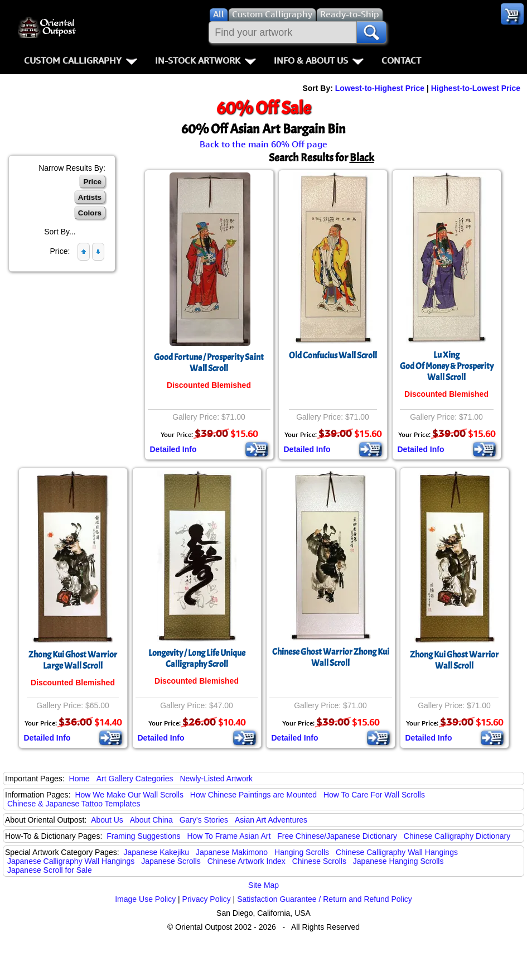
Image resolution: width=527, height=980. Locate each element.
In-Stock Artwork (206, 60)
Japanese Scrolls (171, 861)
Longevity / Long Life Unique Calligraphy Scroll (197, 659)
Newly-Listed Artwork (216, 779)
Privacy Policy (207, 899)
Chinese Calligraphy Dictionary (457, 836)
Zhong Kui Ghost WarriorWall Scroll (454, 660)
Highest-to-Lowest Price (476, 88)
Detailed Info (173, 449)
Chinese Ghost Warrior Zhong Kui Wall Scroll (331, 657)
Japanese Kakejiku (157, 852)
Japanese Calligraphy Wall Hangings (71, 861)
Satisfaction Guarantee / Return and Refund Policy (325, 899)
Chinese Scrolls (319, 861)
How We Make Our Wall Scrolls (129, 795)
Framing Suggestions (143, 836)
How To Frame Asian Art (229, 836)
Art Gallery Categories (135, 779)
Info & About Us (319, 60)
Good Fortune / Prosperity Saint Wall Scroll (209, 363)
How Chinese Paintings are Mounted (253, 795)
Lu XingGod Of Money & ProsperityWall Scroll (447, 366)
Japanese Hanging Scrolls (398, 861)
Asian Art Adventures (271, 820)
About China (151, 820)
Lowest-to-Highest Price (380, 88)
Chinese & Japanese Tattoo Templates (74, 804)
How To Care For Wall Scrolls (374, 795)
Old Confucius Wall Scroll (333, 356)
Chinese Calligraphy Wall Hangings (397, 852)
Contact (401, 60)
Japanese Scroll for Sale (50, 870)
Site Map (263, 885)
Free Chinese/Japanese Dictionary (337, 836)
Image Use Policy (145, 899)
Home (79, 779)
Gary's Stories (204, 820)
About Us (107, 820)
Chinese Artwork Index (246, 861)
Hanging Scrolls (302, 852)
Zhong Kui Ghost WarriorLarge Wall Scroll (73, 660)
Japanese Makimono (232, 852)
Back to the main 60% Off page (263, 144)
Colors (90, 213)
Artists (90, 197)
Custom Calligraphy (81, 60)
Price (92, 182)
